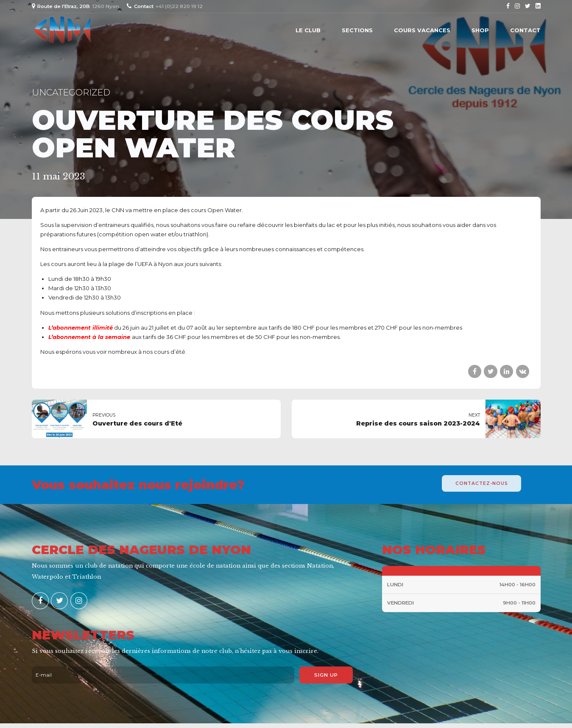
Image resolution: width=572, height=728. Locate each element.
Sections (357, 30)
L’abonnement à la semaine (89, 337)
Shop (480, 30)
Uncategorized (71, 92)
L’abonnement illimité (81, 328)
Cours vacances (422, 30)
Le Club (308, 30)
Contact (525, 30)
